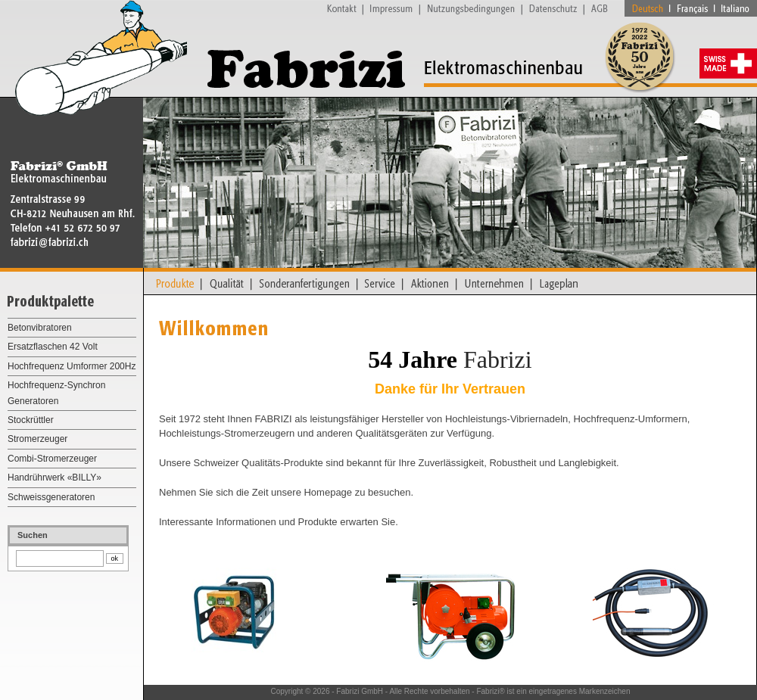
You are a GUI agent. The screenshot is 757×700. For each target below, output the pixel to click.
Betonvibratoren (40, 328)
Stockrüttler (31, 420)
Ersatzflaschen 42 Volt (53, 347)
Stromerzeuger (37, 439)
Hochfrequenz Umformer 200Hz (72, 366)
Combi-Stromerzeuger (52, 459)
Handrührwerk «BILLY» (55, 478)
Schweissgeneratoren (51, 497)
